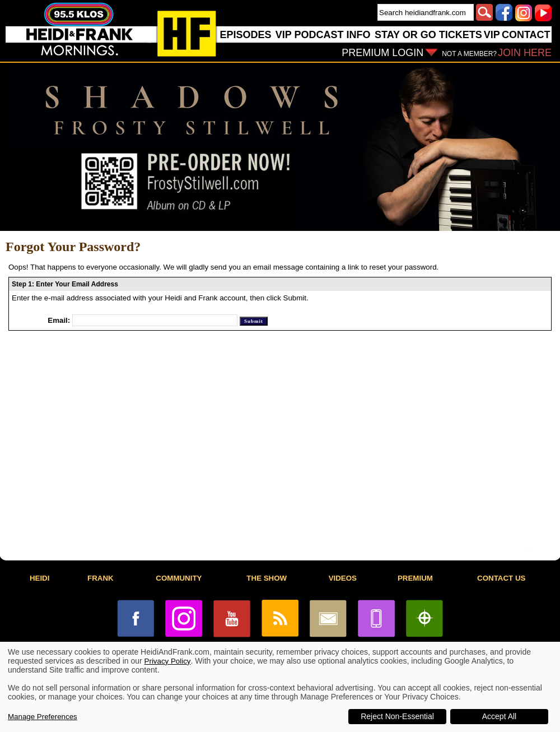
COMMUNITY (179, 578)
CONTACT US (501, 578)
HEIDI (40, 578)
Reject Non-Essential (397, 716)
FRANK (101, 578)
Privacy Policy (168, 661)
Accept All (499, 716)
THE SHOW (267, 578)
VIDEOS (343, 578)
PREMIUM (415, 578)
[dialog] (280, 687)
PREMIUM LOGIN (382, 53)
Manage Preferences (43, 717)
